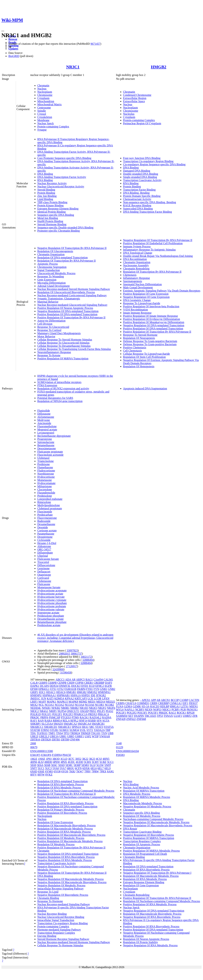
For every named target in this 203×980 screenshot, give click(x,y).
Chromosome (45, 95)
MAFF (42, 702)
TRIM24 (75, 733)
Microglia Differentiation (51, 283)
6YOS (65, 771)
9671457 (95, 44)
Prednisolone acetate (49, 625)
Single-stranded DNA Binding (140, 177)
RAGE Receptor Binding (137, 205)
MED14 (101, 702)
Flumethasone (45, 467)
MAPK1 (51, 702)
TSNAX (168, 716)
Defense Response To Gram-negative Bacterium (150, 341)
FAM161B (70, 689)
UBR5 (71, 736)
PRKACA (103, 714)
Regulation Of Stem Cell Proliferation (144, 357)
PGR (183, 710)
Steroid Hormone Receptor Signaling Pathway (63, 939)
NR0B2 (75, 708)
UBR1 (63, 736)
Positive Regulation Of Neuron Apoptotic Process (65, 308)
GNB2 (112, 689)
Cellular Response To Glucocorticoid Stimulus (63, 343)
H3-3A (146, 706)
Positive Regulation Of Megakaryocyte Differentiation (154, 322)
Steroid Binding (46, 190)
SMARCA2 (70, 724)
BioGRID (14, 56)
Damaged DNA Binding (137, 171)
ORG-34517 (44, 549)
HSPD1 (86, 695)
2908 (33, 743)
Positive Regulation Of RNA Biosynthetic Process (65, 803)
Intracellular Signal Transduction (56, 920)
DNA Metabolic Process (137, 794)
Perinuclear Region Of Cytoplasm (142, 123)
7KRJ (72, 771)
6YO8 (57, 771)
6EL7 (101, 768)
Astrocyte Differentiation (51, 321)
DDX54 (54, 686)
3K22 (85, 759)
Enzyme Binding (47, 936)
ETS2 (60, 689)
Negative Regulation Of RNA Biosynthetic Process (66, 857)
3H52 (78, 759)
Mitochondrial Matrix (49, 104)
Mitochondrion (46, 101)
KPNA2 (69, 698)
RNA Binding (45, 180)
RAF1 (34, 721)
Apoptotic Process (48, 264)
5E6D (61, 765)
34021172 (86, 657)
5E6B (47, 765)
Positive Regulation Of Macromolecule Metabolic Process (70, 841)
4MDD (48, 762)
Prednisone (44, 464)
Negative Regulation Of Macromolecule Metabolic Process (70, 879)
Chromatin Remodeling (136, 269)
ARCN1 (165, 700)
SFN (99, 721)
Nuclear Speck (46, 123)
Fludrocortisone (46, 471)
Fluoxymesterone (47, 518)
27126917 (71, 666)
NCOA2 (59, 705)
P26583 (120, 755)
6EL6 (94, 768)
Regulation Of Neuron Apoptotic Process (146, 939)
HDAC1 (51, 692)
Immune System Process (137, 246)
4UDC (71, 762)
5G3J (93, 765)
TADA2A (99, 730)
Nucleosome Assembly (136, 265)
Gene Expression (47, 280)
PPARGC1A (80, 714)
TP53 (66, 733)
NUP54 (62, 711)
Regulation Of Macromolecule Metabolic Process (65, 829)
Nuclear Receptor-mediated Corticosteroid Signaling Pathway (72, 295)
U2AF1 (178, 716)
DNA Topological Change (138, 253)
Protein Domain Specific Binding (142, 196)
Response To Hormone (50, 901)
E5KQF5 (35, 755)
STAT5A (109, 727)
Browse (13, 39)
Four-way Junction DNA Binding (142, 158)
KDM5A (59, 698)
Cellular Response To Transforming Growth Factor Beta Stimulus (74, 349)
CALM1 (108, 680)
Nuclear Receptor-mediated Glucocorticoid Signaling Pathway (72, 305)
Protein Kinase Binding (50, 205)
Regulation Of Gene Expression (55, 822)
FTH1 (90, 689)
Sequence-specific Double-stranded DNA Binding (65, 228)
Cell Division (45, 324)
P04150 (67, 755)
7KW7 (80, 771)
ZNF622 (131, 719)
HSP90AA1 (49, 695)
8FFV (34, 775)
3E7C (71, 759)
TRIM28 (85, 733)
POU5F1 (153, 713)
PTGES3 (66, 717)
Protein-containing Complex (53, 127)
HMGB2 (159, 67)
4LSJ (41, 762)
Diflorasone (44, 414)
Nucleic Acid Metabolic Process (141, 788)
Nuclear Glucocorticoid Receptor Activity (61, 186)
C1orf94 (98, 680)
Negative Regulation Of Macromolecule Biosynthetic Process (72, 882)
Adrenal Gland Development (54, 286)
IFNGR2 (101, 695)
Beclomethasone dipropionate (54, 436)
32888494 (88, 660)
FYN (96, 689)
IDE (93, 695)
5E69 (33, 765)
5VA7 (63, 768)
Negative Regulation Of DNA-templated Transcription (68, 311)
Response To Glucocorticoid (53, 327)
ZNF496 (75, 740)
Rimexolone (44, 502)
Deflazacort (44, 572)
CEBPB (52, 683)
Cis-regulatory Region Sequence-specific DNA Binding (154, 164)
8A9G (110, 771)
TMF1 (52, 733)
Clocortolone (45, 489)
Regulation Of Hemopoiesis (139, 366)
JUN (44, 698)
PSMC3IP (55, 717)
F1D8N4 (57, 755)
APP (153, 700)
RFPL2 (74, 721)
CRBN (154, 703)
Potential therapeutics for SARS (55, 398)
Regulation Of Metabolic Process (56, 844)
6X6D (34, 771)
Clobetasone (44, 581)
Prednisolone (45, 496)
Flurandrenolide (46, 493)
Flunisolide (44, 411)
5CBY (95, 762)
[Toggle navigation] (3, 31)
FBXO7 (193, 703)
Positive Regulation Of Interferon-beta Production (151, 306)
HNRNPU (36, 695)
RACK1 (84, 717)
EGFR (108, 686)
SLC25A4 (47, 724)
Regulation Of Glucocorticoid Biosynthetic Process (66, 292)
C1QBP (184, 700)
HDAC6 (61, 692)
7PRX (103, 771)
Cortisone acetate (47, 531)
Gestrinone (43, 568)
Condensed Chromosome (137, 95)
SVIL (83, 730)
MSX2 (34, 705)
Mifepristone (45, 486)
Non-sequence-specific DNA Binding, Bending (150, 202)
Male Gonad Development (138, 287)
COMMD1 (143, 703)
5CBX (87, 762)
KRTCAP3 (81, 698)
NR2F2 (102, 708)
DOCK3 (76, 686)
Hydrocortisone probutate (52, 606)
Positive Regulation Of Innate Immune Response (151, 316)
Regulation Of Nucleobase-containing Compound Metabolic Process (76, 791)
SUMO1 (64, 730)
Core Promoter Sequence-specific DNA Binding (64, 158)
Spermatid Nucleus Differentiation (142, 284)
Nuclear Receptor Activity (52, 183)
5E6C (54, 765)
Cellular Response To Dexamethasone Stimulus (64, 346)
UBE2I (34, 736)
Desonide (43, 527)
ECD (92, 686)
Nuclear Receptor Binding (52, 914)
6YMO (49, 771)
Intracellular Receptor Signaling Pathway (60, 889)
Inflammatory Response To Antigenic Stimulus (149, 250)
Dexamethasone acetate (51, 619)
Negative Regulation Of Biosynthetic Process (63, 895)
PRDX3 (93, 714)
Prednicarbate (45, 515)
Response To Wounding (51, 276)
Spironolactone (46, 442)
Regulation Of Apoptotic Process (142, 844)
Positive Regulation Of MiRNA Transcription (63, 358)
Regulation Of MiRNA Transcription (144, 791)
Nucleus (42, 89)
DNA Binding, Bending (136, 193)
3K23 (92, 759)
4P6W (56, 762)
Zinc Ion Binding (47, 196)
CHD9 (71, 683)
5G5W (100, 765)
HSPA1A (76, 695)
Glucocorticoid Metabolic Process (56, 273)
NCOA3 (69, 705)
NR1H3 (84, 708)
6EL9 (108, 768)
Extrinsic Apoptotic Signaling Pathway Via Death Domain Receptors (162, 291)
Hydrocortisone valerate (51, 609)
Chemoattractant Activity (137, 199)
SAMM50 (122, 716)
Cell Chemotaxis (133, 351)
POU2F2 (68, 714)
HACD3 (155, 706)
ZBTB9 (65, 740)
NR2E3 (93, 708)
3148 (119, 743)
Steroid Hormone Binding (52, 224)
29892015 (64, 654)
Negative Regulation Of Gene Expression (146, 297)
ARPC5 (80, 680)
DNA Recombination (135, 259)
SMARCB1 (98, 724)
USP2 (88, 736)
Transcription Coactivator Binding (142, 832)
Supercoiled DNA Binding (138, 209)
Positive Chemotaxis (135, 347)
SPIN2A (76, 727)
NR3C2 (35, 711)
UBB (111, 733)
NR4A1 (44, 711)
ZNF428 (121, 719)
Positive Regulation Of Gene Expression (146, 294)
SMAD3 (58, 724)
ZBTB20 (46, 740)
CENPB (62, 683)
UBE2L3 (44, 736)
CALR (34, 683)
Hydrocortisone (46, 477)
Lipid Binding (45, 199)
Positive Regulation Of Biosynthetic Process (62, 813)
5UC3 (48, 768)
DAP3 (108, 683)
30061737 (76, 654)
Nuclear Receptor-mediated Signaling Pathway (64, 904)
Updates (13, 49)
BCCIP (175, 700)
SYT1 (90, 730)
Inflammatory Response (137, 278)
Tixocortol (43, 562)
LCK (90, 698)
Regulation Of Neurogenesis (139, 338)
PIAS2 (110, 711)
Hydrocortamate (46, 483)
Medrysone (44, 420)
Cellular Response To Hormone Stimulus (60, 945)
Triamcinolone (46, 461)
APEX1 (146, 700)
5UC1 (41, 768)
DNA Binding (45, 174)
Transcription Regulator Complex (56, 933)
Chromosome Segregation (52, 267)
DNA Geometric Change (137, 300)
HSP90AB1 (63, 695)
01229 (120, 747)
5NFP (108, 765)
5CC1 (110, 762)
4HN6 (34, 762)
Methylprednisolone (49, 505)
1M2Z (34, 759)
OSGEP (84, 711)
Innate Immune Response (137, 313)
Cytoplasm (43, 98)
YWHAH (104, 736)
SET (130, 716)
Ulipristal (43, 556)
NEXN (149, 710)
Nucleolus (129, 114)
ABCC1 (60, 680)
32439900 (58, 669)
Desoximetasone (47, 448)
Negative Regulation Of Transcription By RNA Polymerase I (157, 873)
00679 (34, 747)
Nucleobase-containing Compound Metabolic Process (153, 819)
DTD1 (85, 686)
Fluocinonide (45, 512)
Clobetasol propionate (50, 508)
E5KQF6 (46, 755)
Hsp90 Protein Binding (50, 221)
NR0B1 (65, 708)
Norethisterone (46, 474)
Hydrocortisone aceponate (52, 590)
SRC (92, 727)
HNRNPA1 (104, 692)
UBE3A (54, 736)
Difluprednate (45, 553)
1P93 (49, 759)
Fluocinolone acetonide (50, 455)
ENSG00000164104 (128, 751)
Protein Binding (46, 193)
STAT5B (35, 730)
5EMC (69, 765)
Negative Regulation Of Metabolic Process (61, 885)
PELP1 (101, 711)
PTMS (75, 717)
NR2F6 (111, 708)
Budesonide (44, 521)
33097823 (72, 650)
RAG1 (173, 713)
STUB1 (54, 730)
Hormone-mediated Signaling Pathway (59, 930)
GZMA (128, 706)
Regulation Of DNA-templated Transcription (63, 257)
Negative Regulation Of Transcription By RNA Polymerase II (72, 248)
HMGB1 (71, 692)
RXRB (92, 721)
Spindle (42, 111)
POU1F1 (47, 714)
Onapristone (44, 575)
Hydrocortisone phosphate (52, 603)
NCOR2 (109, 705)
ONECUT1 (73, 711)
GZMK (137, 706)
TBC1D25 (150, 716)
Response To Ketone (49, 355)
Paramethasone (46, 534)
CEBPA (43, 683)
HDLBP (165, 706)
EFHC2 (100, 686)
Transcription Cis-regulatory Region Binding (148, 161)
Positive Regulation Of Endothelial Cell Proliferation (153, 243)
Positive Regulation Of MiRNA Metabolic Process (152, 851)
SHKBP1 (36, 724)
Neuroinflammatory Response (54, 352)
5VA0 (56, 768)
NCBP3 (140, 710)
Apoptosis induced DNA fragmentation (145, 388)
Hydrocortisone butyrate (51, 597)
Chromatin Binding (48, 898)
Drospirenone (45, 537)
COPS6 (79, 683)
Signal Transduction (49, 270)
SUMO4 (74, 730)
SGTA (106, 721)
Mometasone (45, 480)
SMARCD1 (51, 727)
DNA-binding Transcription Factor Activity (62, 177)
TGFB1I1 (42, 733)
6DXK (86, 768)
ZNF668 (141, 719)
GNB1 (104, 689)
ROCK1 (181, 713)
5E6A (40, 765)
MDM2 (83, 702)
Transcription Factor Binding (139, 190)
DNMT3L (65, 686)
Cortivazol (43, 578)
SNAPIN (139, 716)
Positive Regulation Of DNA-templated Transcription (67, 314)
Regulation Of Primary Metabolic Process (61, 810)
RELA (66, 721)
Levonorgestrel (46, 433)
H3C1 (42, 692)
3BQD (56, 759)
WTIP (95, 736)
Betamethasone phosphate (52, 622)
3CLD (64, 759)
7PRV (88, 771)
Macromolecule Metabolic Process (143, 803)
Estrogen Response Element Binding (58, 209)
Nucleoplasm (45, 92)
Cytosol (42, 114)
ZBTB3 (56, 740)
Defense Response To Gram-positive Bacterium (150, 344)
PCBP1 (176, 710)
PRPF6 (44, 717)
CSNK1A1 (176, 703)
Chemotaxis (130, 275)
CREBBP (99, 683)
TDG (33, 733)
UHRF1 (79, 736)
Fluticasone (44, 584)
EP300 (34, 689)
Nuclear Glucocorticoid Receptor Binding (61, 917)
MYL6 (120, 710)
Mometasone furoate (49, 587)
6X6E (41, 771)
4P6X (64, 762)
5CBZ (103, 762)
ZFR (195, 716)
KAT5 (50, 698)
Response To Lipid (48, 892)
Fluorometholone (47, 426)
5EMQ (85, 765)
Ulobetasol (43, 458)
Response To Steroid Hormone (140, 335)
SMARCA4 (84, 724)
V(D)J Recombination (136, 310)
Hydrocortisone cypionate (52, 600)
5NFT (34, 768)
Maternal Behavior (48, 302)
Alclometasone (46, 417)
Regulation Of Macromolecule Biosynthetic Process (66, 825)
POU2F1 (57, 714)
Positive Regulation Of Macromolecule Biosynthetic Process (71, 835)
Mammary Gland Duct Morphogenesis (59, 333)
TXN (104, 733)
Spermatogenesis (133, 281)
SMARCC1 (37, 727)
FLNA (120, 706)
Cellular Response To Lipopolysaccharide (147, 354)
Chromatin (43, 85)
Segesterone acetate (48, 613)
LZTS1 (184, 706)
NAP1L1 (129, 710)
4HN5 (106, 759)
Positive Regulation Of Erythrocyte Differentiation (152, 319)
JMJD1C (35, 698)
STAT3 (99, 727)
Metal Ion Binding (48, 218)
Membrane (43, 120)
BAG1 (89, 680)
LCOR (98, 698)
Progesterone (45, 439)
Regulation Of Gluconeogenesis (55, 251)
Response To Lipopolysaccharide (142, 303)
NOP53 (157, 710)
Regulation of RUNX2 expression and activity (63, 388)
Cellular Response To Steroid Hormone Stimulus (65, 340)
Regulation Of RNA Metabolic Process (59, 788)
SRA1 (85, 727)
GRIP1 (34, 692)
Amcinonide (44, 423)
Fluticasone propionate (50, 452)
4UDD (79, 762)
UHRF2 (187, 716)
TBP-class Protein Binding (52, 202)
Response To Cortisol (49, 330)
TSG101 (96, 733)
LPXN (106, 698)
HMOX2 (92, 692)
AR (74, 680)
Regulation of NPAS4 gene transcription (60, 401)
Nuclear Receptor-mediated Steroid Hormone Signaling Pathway (74, 289)
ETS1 (53, 689)
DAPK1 (35, 686)
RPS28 (191, 713)
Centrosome (44, 108)
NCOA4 (79, 705)
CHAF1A (131, 703)
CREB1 (89, 683)
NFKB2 (56, 708)
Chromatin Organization (51, 254)
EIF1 (185, 703)
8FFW (41, 775)
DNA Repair (130, 829)
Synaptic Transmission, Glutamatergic (59, 299)
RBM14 (57, 721)
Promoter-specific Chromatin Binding (59, 231)
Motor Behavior (46, 336)
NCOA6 (89, 705)
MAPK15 (62, 702)
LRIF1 (34, 702)
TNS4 (59, 733)
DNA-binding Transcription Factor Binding (148, 212)
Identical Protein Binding (51, 212)
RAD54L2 (95, 717)
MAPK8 (73, 702)
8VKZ (49, 775)
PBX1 (93, 711)
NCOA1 (49, 705)
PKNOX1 (192, 710)
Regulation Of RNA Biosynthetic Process (61, 784)
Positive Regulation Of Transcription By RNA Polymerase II (71, 317)
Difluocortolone (46, 565)
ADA (68, 680)
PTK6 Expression (47, 385)
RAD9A (107, 717)
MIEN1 (194, 706)
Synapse (42, 130)
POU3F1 (142, 713)
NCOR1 (99, 705)
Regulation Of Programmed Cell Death (145, 854)
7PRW (95, 771)
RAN (41, 721)
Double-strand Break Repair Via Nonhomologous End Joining (158, 256)
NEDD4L (36, 708)
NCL (41, 705)
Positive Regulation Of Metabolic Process (61, 838)
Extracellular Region (135, 98)
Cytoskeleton (45, 117)
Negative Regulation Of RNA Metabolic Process (65, 860)
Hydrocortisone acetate (50, 594)
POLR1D (36, 714)
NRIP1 (53, 711)
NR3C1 (73, 67)
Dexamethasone (46, 524)
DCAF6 (44, 686)
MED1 (92, 702)
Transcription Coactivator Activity (142, 180)
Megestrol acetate (47, 430)
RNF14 (83, 721)
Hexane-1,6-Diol (47, 543)
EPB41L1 (44, 689)
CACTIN (194, 700)
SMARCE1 (64, 727)
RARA (48, 721)
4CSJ (99, 759)
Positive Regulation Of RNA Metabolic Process (64, 832)
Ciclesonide (44, 540)
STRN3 (45, 730)
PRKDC (35, 717)
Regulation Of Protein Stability (141, 942)
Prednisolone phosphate (51, 616)
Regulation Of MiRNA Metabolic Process (147, 797)
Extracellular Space (134, 101)
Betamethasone (46, 445)
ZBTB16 (35, 740)
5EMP (77, 765)
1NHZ (42, 759)
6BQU (70, 768)
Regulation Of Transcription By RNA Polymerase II (66, 261)
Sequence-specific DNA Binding (56, 215)
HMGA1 (175, 706)
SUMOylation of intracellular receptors (59, 382)
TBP (108, 730)
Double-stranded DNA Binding (141, 174)
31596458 (66, 673)
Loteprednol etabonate (50, 499)
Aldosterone (44, 546)
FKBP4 (81, 689)
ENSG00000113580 (42, 751)
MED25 (111, 702)
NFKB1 (46, 708)
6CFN (78, 768)
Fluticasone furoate (48, 559)
